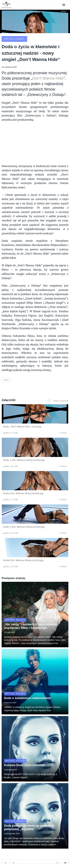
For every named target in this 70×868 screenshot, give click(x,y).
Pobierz (62, 433)
